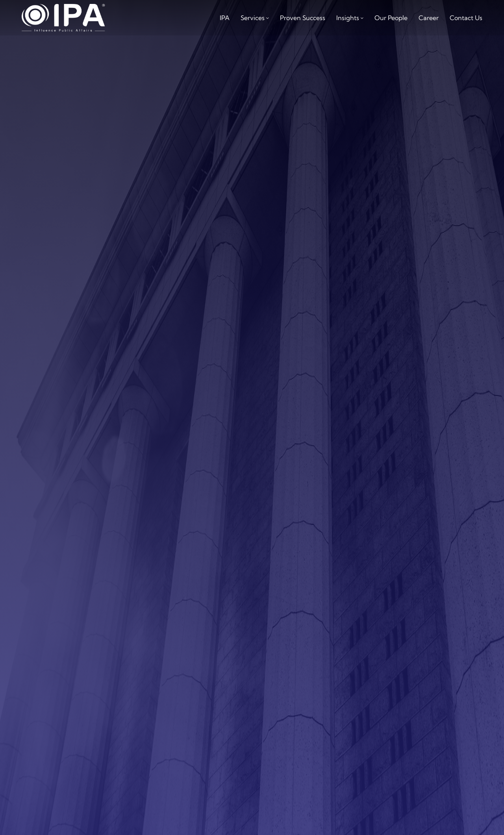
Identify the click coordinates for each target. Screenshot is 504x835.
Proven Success (303, 18)
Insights (348, 18)
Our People (391, 18)
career (429, 18)
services (253, 18)
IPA (225, 18)
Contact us (466, 18)
